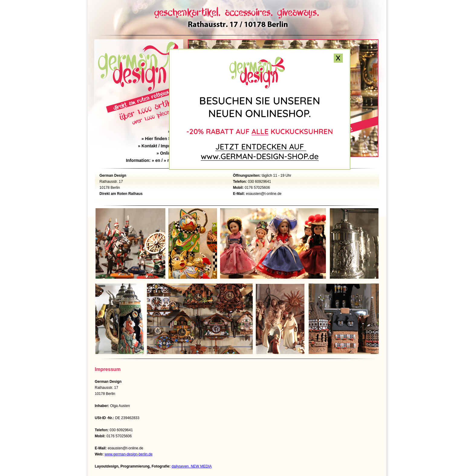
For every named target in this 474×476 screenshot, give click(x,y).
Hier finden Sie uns (162, 139)
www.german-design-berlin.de (129, 454)
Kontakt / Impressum (161, 146)
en (158, 160)
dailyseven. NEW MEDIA (192, 466)
